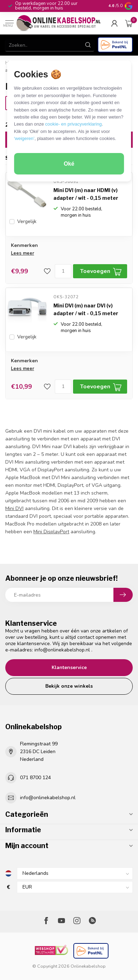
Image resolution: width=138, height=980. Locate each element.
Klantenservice (69, 667)
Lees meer (22, 253)
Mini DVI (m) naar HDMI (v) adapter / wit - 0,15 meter (86, 194)
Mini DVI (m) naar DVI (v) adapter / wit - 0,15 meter (86, 309)
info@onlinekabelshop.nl (62, 650)
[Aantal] (63, 271)
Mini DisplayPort (51, 532)
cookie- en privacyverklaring (74, 124)
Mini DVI (14, 508)
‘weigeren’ (24, 138)
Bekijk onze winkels (69, 686)
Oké (69, 164)
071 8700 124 (35, 778)
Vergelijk (27, 221)
